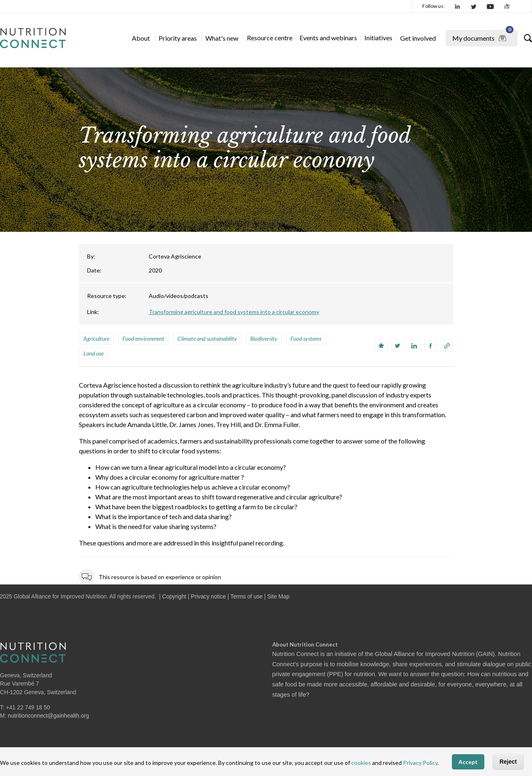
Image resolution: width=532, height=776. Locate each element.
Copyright (174, 597)
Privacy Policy (420, 763)
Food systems (306, 338)
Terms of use (246, 597)
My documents (483, 37)
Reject (508, 762)
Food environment (143, 338)
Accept (468, 762)
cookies (361, 763)
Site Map (278, 597)
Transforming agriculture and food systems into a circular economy (234, 312)
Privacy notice (208, 597)
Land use (93, 353)
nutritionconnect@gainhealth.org (48, 716)
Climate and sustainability (207, 338)
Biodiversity (264, 338)
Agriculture (96, 338)
